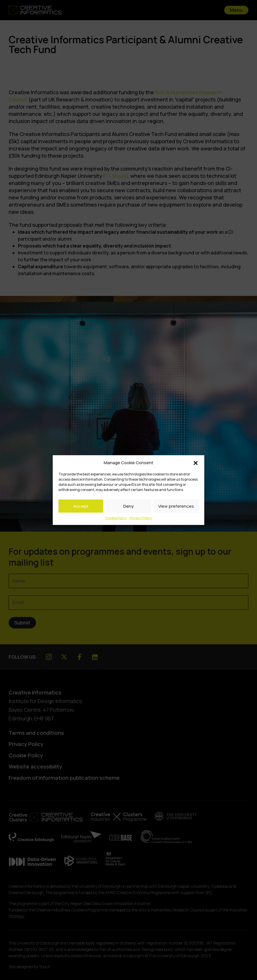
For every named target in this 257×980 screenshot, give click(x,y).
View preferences (176, 506)
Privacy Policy (141, 518)
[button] (196, 463)
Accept (81, 506)
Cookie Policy (116, 518)
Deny (128, 506)
